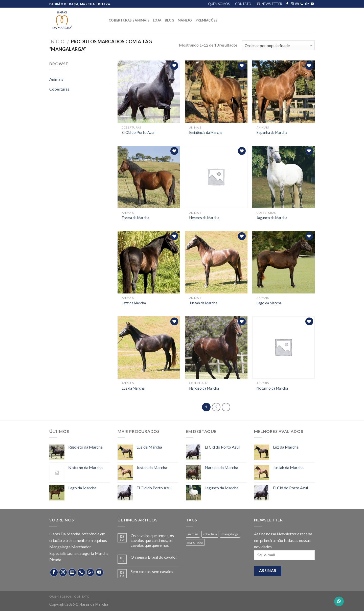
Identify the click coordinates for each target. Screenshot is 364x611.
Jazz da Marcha (134, 303)
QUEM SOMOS (219, 4)
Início (57, 41)
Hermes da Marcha (204, 218)
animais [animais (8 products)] (193, 534)
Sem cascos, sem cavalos (152, 571)
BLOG (169, 20)
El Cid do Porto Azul (138, 132)
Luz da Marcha (133, 388)
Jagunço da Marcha (272, 218)
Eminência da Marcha (206, 132)
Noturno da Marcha (272, 388)
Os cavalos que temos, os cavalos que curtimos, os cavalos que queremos (152, 540)
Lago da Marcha (269, 303)
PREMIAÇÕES (207, 20)
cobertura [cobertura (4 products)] (210, 534)
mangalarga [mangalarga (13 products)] (230, 534)
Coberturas (59, 89)
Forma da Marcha (135, 218)
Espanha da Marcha (272, 132)
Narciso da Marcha (204, 388)
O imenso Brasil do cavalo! (154, 557)
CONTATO (243, 4)
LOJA (157, 20)
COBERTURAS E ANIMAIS (129, 20)
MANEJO (185, 20)
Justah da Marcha (203, 303)
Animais (56, 79)
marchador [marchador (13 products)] (195, 542)
